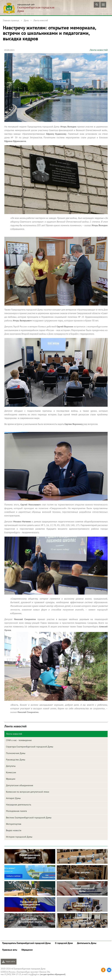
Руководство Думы (16, 760)
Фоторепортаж (14, 824)
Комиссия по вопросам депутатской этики (28, 792)
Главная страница (11, 20)
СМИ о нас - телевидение (19, 740)
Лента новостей (41, 20)
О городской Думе (64, 943)
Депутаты (11, 766)
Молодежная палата (16, 811)
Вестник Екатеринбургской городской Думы (29, 817)
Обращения (27, 950)
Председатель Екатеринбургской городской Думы (26, 943)
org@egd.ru (34, 974)
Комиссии (11, 772)
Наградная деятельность (19, 805)
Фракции (11, 779)
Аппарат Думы (13, 798)
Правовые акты (10, 950)
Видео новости (14, 830)
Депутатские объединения (20, 785)
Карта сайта (9, 962)
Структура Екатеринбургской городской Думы (30, 747)
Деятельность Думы (87, 943)
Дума (26, 20)
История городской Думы (19, 837)
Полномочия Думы (16, 753)
